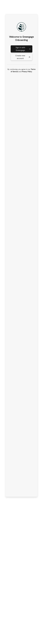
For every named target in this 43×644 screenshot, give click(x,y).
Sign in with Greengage (23, 49)
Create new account (23, 57)
